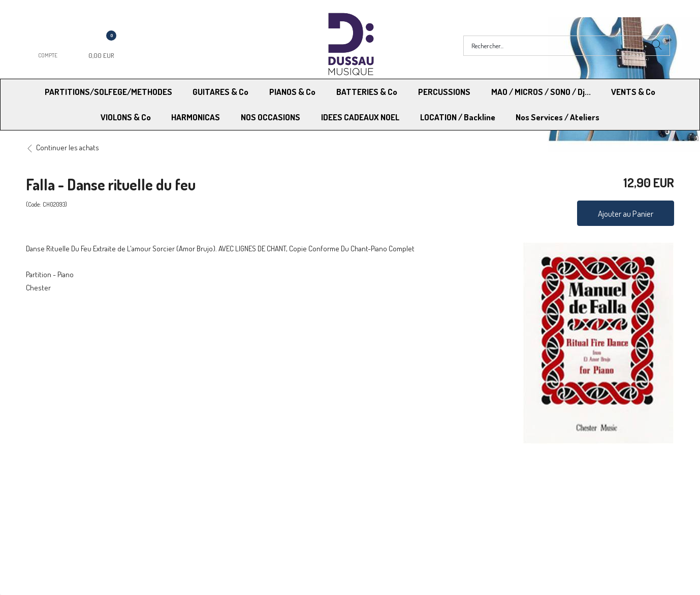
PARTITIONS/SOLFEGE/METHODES (108, 92)
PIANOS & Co (292, 92)
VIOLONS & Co (126, 117)
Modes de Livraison (65, 490)
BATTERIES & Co (367, 92)
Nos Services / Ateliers (558, 117)
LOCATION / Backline (458, 117)
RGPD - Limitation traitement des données (417, 503)
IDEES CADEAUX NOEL (360, 117)
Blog (518, 503)
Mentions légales (537, 490)
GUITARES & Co (220, 92)
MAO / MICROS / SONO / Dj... (541, 92)
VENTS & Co (633, 92)
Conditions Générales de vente (400, 490)
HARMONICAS (196, 117)
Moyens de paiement (226, 490)
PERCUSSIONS (444, 92)
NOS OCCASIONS (271, 117)
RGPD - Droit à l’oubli (65, 503)
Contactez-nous (219, 503)
